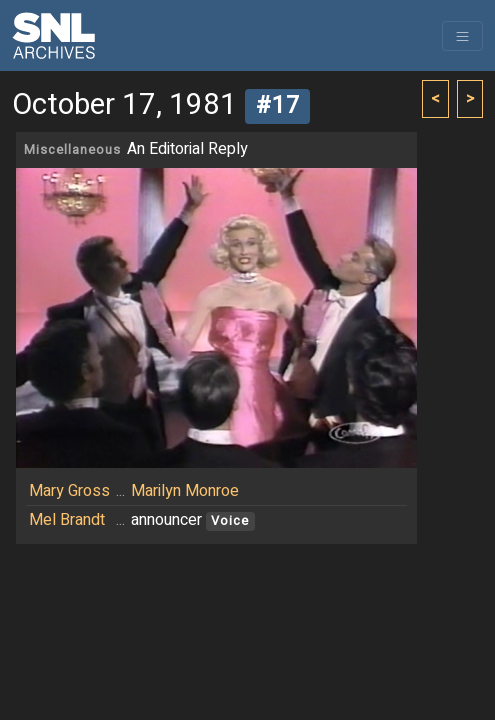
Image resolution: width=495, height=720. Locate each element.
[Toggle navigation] (462, 36)
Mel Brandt (67, 520)
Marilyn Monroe (185, 491)
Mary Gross (69, 491)
